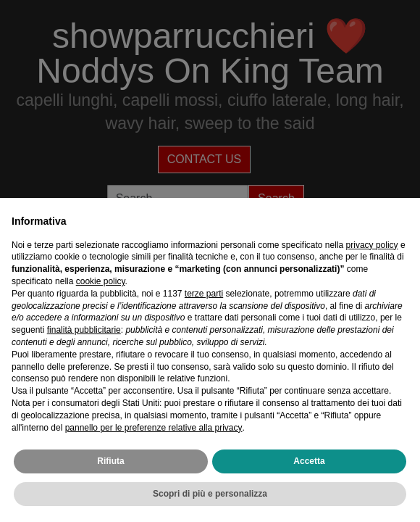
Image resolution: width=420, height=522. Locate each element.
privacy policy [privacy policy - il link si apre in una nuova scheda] (372, 245)
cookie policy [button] (101, 281)
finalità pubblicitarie (84, 330)
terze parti (204, 294)
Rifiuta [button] (110, 461)
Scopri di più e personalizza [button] (210, 494)
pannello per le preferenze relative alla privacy (154, 428)
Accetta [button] (309, 461)
